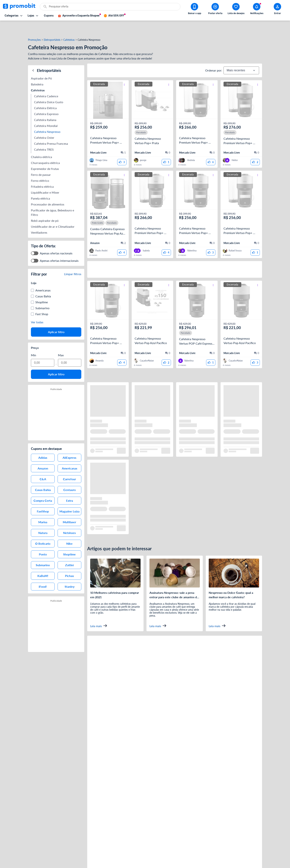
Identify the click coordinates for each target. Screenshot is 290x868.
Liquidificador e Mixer (45, 177)
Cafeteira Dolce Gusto (49, 87)
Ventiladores (39, 217)
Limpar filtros (73, 259)
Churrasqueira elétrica (45, 148)
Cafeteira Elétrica (46, 93)
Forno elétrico (40, 166)
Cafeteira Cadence (46, 81)
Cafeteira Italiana (45, 105)
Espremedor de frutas (45, 154)
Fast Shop (42, 299)
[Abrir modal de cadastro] (277, 9)
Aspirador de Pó (41, 63)
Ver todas (37, 307)
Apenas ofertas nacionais (56, 238)
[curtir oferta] (122, 149)
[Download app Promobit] (194, 9)
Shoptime (42, 287)
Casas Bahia (43, 281)
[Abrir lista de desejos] (236, 9)
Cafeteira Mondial (46, 111)
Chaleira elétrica (41, 142)
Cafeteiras (69, 26)
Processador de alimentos (48, 189)
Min (34, 340)
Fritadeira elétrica (42, 171)
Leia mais (99, 612)
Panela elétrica (40, 183)
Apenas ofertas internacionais (59, 246)
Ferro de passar (41, 160)
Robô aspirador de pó (45, 206)
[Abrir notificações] (257, 9)
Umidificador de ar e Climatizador (53, 211)
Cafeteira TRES (44, 134)
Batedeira (37, 69)
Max (61, 340)
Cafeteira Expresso (46, 99)
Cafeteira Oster (44, 123)
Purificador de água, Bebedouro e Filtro (53, 197)
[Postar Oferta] (215, 9)
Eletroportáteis (52, 26)
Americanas (43, 275)
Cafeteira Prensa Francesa (51, 128)
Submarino (42, 293)
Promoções (34, 26)
